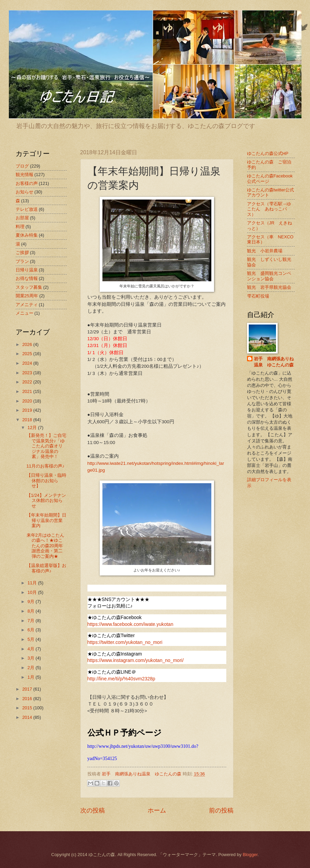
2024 (28, 363)
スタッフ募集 (29, 287)
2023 (28, 373)
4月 (32, 649)
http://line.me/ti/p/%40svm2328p (121, 679)
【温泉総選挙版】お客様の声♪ (46, 568)
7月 (32, 621)
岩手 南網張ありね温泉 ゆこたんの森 (274, 362)
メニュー (25, 313)
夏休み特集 (27, 235)
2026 (28, 344)
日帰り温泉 (27, 270)
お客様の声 (27, 183)
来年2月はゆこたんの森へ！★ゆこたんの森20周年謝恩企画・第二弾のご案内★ (45, 546)
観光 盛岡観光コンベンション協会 (269, 276)
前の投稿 (221, 810)
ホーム (157, 810)
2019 (28, 410)
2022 (28, 382)
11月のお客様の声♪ (46, 466)
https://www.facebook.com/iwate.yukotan (130, 624)
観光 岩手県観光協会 (269, 287)
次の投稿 (93, 810)
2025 (28, 354)
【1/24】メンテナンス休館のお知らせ (46, 501)
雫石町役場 (258, 296)
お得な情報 (27, 278)
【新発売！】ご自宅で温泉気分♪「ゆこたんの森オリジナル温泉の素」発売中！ (46, 446)
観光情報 (25, 175)
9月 (32, 602)
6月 (32, 630)
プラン (22, 261)
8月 (32, 611)
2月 (32, 668)
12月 (33, 428)
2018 (28, 420)
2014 (28, 717)
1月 (32, 677)
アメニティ (27, 305)
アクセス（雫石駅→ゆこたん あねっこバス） (269, 209)
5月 (32, 639)
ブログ (22, 166)
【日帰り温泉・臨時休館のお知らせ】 (46, 480)
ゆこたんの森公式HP (268, 153)
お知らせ (25, 192)
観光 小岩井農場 (265, 251)
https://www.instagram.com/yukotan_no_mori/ (136, 660)
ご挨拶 (22, 252)
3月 (32, 658)
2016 (28, 699)
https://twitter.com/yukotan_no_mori (125, 642)
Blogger (250, 855)
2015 (28, 708)
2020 (28, 401)
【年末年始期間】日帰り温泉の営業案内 (46, 520)
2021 (28, 391)
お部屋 (22, 218)
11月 (33, 583)
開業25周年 (27, 296)
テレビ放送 (27, 209)
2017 (28, 689)
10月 (33, 592)
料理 (20, 227)
